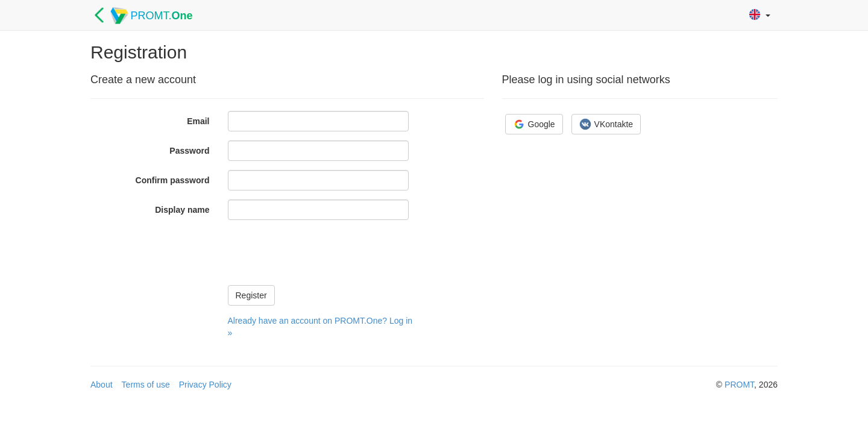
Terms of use (146, 385)
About (102, 385)
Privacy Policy (205, 385)
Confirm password (173, 180)
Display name (182, 210)
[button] (760, 15)
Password (189, 151)
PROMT (739, 385)
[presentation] (319, 253)
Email (198, 121)
